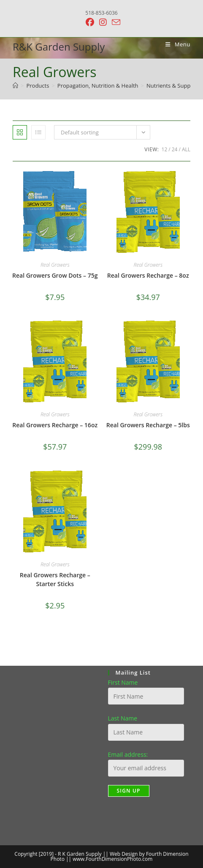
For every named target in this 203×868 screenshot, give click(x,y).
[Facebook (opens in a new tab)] (90, 22)
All (186, 149)
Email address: (128, 754)
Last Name (123, 718)
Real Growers (55, 265)
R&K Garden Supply (59, 47)
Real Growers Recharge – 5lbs (148, 425)
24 (175, 149)
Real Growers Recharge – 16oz (55, 425)
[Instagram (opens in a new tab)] (103, 22)
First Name (123, 682)
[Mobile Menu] (175, 44)
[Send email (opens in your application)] (115, 22)
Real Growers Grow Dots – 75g (55, 275)
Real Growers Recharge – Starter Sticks (55, 579)
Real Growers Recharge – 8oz (148, 275)
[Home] (15, 86)
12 (165, 149)
